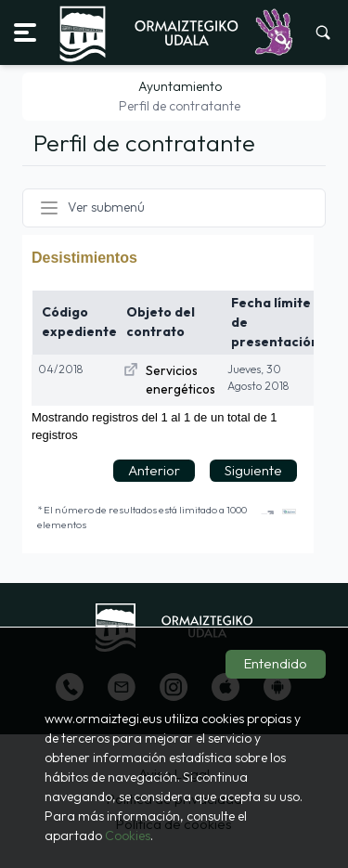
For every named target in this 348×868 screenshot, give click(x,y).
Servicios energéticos (180, 380)
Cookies (128, 836)
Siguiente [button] (253, 470)
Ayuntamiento (180, 86)
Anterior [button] (154, 470)
